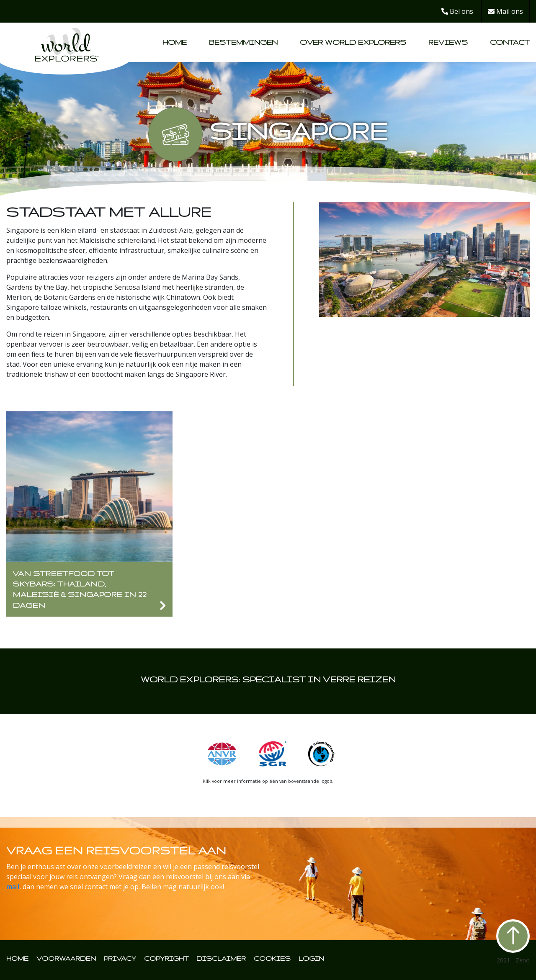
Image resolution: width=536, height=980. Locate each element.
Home (175, 42)
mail (13, 887)
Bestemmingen (243, 42)
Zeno (523, 960)
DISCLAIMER (221, 958)
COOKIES (272, 958)
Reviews (448, 42)
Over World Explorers (353, 42)
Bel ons (457, 11)
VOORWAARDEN (66, 958)
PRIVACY (120, 958)
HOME (17, 958)
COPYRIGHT (166, 958)
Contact (510, 42)
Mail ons (505, 11)
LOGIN (311, 958)
